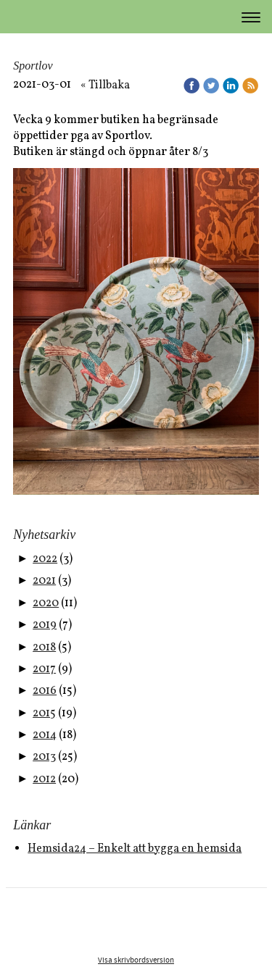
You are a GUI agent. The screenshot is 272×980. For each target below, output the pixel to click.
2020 (46, 603)
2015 (44, 713)
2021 (44, 581)
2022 (45, 559)
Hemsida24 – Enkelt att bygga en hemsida (135, 849)
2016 (45, 691)
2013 (44, 757)
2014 (45, 735)
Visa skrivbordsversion (136, 960)
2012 (44, 779)
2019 (45, 625)
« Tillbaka (105, 85)
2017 (44, 669)
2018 (44, 648)
